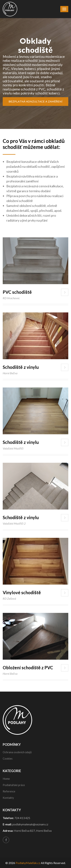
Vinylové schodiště (22, 592)
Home (6, 779)
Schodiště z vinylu (21, 367)
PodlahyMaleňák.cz (28, 863)
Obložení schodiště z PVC (28, 668)
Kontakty (8, 798)
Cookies (8, 758)
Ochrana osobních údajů (17, 752)
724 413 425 (22, 818)
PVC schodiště (17, 292)
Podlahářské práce (14, 785)
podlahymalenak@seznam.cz (30, 824)
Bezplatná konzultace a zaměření (35, 102)
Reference (9, 791)
